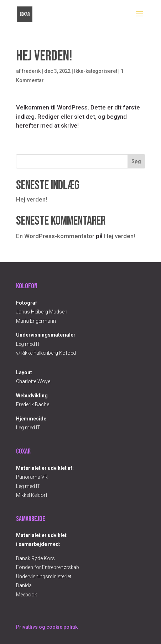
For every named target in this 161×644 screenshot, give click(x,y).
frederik (31, 71)
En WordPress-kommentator (55, 236)
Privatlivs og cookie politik (47, 627)
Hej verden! (32, 199)
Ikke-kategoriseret (96, 71)
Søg (136, 161)
